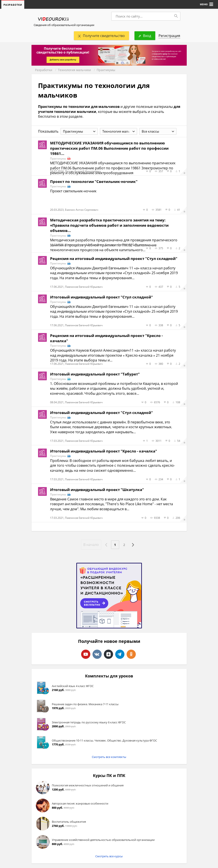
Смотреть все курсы (109, 856)
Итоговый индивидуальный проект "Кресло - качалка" (104, 451)
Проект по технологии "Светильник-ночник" (94, 182)
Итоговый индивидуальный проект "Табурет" (95, 374)
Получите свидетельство (101, 36)
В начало (90, 545)
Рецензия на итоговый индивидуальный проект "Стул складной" (114, 259)
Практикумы (106, 70)
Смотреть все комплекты (109, 757)
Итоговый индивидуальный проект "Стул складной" (101, 297)
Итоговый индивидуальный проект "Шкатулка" (97, 490)
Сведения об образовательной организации (64, 25)
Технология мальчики (74, 70)
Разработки (44, 70)
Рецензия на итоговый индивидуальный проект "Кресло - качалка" (106, 338)
